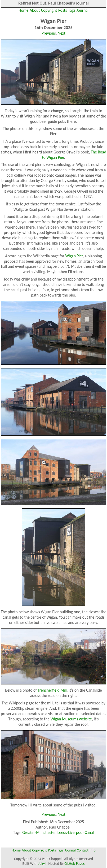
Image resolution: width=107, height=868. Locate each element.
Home (24, 10)
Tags (72, 10)
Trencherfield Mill (52, 690)
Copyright (49, 10)
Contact (83, 850)
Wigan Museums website (71, 719)
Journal (83, 10)
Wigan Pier (74, 256)
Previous (49, 33)
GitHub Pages (74, 864)
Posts (63, 10)
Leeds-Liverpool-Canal (76, 832)
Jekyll (43, 864)
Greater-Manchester (39, 832)
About (35, 10)
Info (92, 850)
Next (62, 33)
